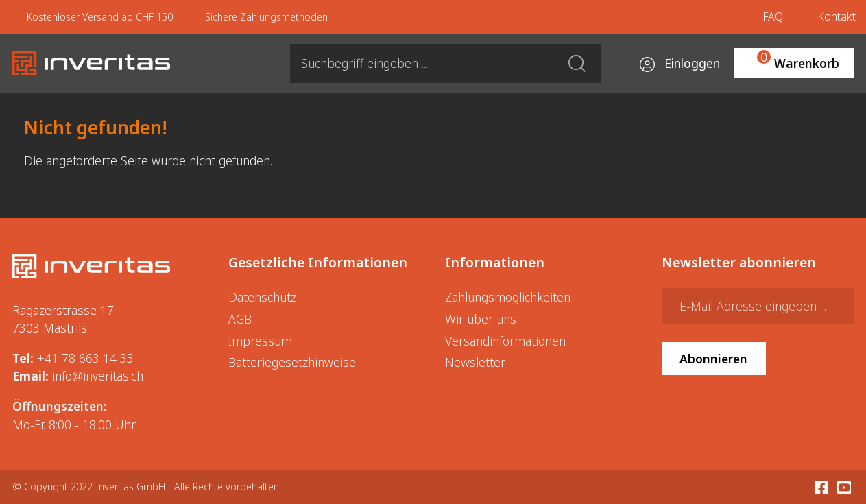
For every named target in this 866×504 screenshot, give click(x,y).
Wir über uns (481, 319)
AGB (240, 319)
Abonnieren (713, 359)
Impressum (260, 341)
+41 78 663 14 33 (85, 358)
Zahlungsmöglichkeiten (508, 297)
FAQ (773, 16)
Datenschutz (262, 297)
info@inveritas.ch (98, 376)
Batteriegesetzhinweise (292, 362)
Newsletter (475, 362)
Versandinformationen (505, 341)
